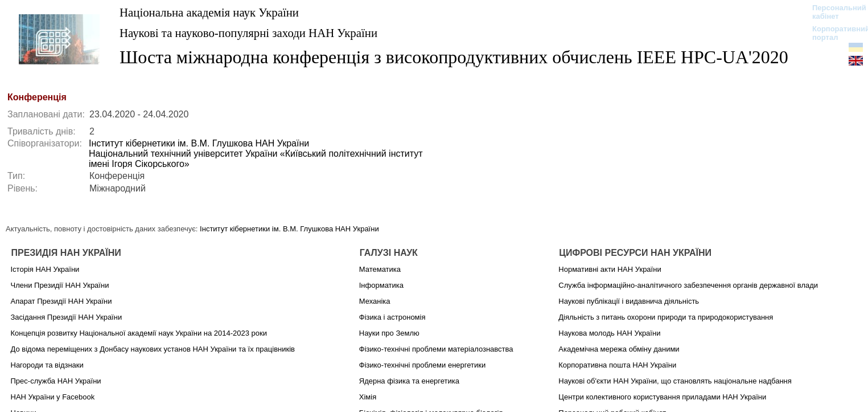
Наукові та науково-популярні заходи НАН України (248, 33)
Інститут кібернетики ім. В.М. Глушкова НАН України (199, 143)
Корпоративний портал (834, 33)
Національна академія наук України (209, 12)
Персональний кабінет (834, 12)
